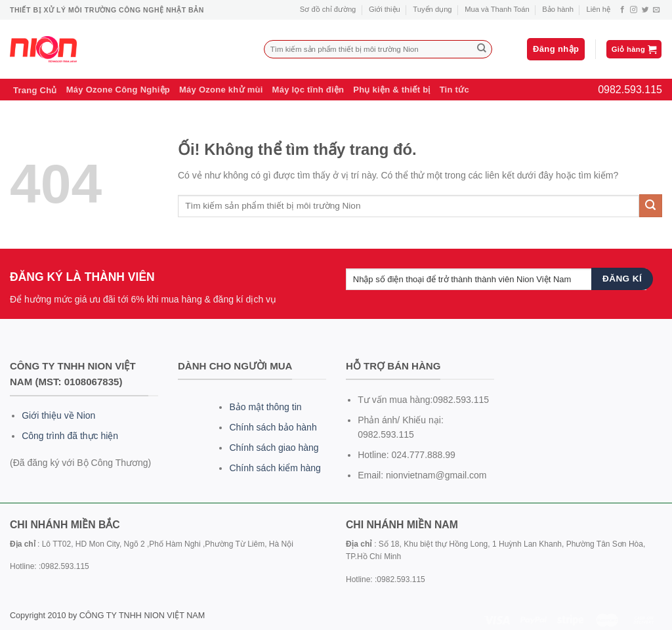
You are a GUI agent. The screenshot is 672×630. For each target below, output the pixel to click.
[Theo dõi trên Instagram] (634, 10)
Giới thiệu (385, 9)
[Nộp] (482, 49)
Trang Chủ (35, 90)
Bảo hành (558, 9)
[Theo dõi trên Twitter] (645, 10)
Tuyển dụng (432, 9)
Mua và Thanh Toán (497, 9)
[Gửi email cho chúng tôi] (657, 10)
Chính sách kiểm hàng (275, 468)
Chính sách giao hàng (274, 448)
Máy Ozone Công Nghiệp (118, 90)
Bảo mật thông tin (265, 407)
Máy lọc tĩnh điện (308, 90)
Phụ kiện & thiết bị (391, 90)
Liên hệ (598, 9)
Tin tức (454, 90)
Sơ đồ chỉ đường (328, 9)
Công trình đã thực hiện (70, 436)
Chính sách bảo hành (273, 427)
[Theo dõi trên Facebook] (622, 10)
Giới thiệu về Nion (58, 415)
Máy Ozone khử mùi (221, 90)
